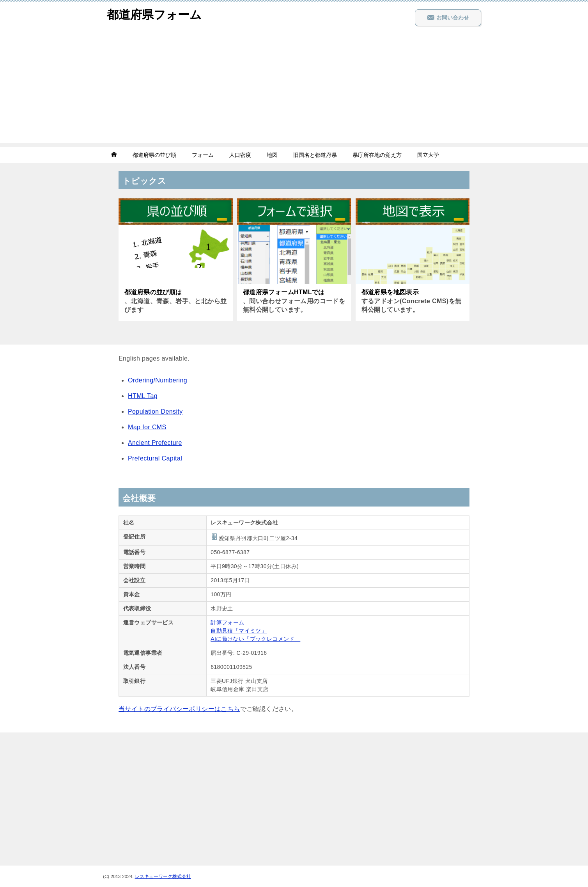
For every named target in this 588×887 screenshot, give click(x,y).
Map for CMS (147, 427)
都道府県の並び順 (154, 155)
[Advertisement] (294, 89)
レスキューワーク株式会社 (163, 876)
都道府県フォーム (154, 13)
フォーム (203, 155)
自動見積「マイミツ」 (239, 631)
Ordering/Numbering (158, 380)
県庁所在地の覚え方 (377, 155)
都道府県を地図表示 (390, 292)
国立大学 (428, 155)
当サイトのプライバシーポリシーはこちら (179, 709)
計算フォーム (227, 622)
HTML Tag (143, 396)
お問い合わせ (448, 18)
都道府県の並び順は (153, 292)
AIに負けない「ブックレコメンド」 (255, 639)
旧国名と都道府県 (315, 155)
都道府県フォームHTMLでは (284, 292)
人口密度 (240, 155)
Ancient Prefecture (155, 443)
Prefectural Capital (155, 458)
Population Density (155, 412)
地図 (272, 155)
